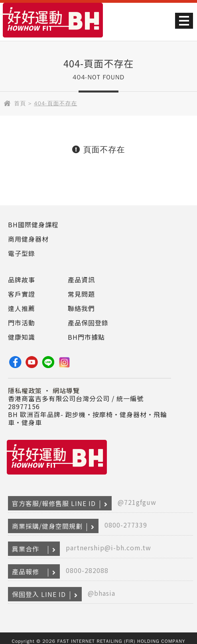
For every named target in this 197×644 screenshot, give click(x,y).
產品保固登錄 (88, 323)
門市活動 (22, 323)
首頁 (20, 103)
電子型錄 (22, 253)
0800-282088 (87, 570)
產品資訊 (81, 280)
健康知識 (22, 337)
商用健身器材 (28, 239)
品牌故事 (22, 280)
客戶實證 (22, 294)
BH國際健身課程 (33, 225)
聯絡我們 (81, 308)
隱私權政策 (25, 390)
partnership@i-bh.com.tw (108, 547)
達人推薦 (22, 308)
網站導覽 (66, 390)
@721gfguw (137, 502)
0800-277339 (126, 525)
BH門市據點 (86, 337)
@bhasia (101, 593)
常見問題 (81, 294)
